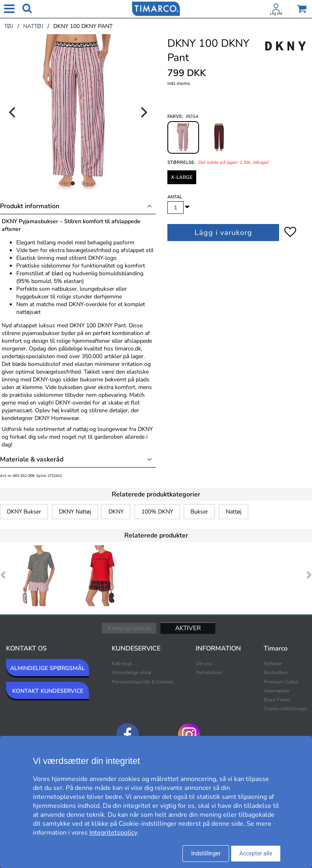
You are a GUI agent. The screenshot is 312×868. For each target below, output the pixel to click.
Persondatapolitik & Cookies (143, 682)
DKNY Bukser (24, 512)
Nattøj (234, 512)
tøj (9, 26)
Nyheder (273, 664)
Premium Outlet (281, 682)
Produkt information (30, 206)
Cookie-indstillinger (285, 709)
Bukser (199, 512)
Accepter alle (256, 853)
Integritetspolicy (113, 833)
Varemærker (276, 691)
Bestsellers (276, 672)
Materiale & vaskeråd (32, 459)
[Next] (143, 112)
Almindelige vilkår (132, 672)
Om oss (204, 664)
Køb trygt (122, 664)
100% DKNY (157, 512)
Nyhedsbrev (209, 672)
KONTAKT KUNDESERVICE (48, 691)
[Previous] (13, 112)
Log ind (276, 13)
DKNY (116, 512)
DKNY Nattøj (75, 512)
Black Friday (277, 700)
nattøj (33, 26)
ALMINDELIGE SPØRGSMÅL (48, 668)
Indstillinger (206, 853)
